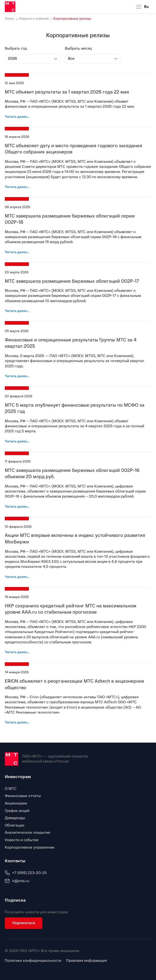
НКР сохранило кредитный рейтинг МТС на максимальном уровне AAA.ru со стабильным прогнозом (71, 609)
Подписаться (24, 923)
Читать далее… (17, 117)
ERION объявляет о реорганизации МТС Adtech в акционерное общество (75, 684)
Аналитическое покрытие (28, 833)
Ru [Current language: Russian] (146, 7)
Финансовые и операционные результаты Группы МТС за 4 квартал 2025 (71, 343)
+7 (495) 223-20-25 (26, 873)
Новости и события (34, 19)
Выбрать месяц (78, 49)
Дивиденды (15, 818)
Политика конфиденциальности (33, 961)
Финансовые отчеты (23, 796)
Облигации (15, 825)
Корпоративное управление (30, 847)
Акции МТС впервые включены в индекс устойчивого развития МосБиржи (75, 539)
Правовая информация (86, 961)
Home (9, 19)
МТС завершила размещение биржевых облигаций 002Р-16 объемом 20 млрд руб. (72, 474)
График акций (17, 811)
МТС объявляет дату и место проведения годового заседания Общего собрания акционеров (74, 149)
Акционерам (16, 803)
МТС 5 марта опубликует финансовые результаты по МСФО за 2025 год (75, 408)
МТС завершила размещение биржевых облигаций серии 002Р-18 (70, 219)
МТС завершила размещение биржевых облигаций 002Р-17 (72, 281)
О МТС (11, 789)
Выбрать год (16, 49)
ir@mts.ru (17, 881)
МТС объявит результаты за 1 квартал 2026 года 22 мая (67, 92)
